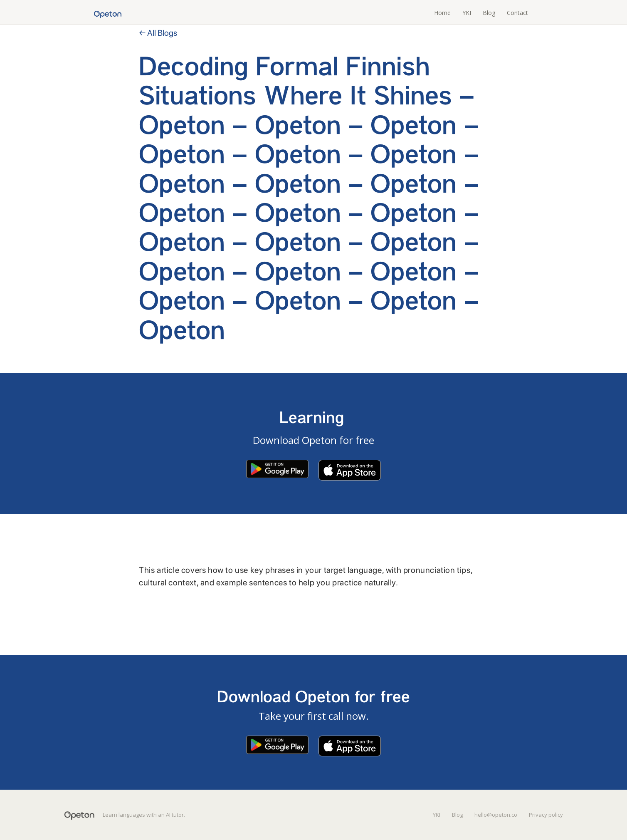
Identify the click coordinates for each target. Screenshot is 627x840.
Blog (489, 13)
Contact (517, 13)
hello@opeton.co (496, 815)
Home (442, 13)
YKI (467, 13)
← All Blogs (158, 33)
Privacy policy (546, 815)
